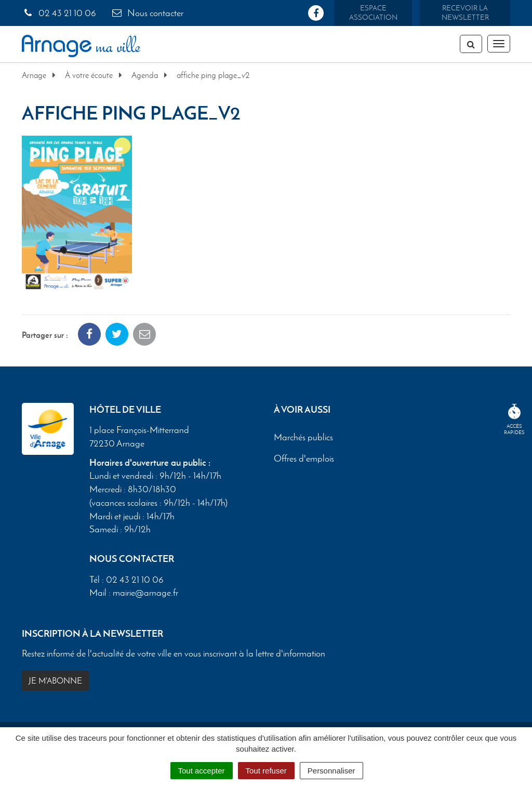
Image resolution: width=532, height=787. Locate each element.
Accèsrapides (514, 420)
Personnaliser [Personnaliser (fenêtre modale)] (331, 771)
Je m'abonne (55, 681)
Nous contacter (147, 13)
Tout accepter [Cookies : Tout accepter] (202, 771)
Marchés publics (303, 438)
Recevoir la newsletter (465, 13)
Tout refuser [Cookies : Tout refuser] (266, 771)
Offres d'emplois (304, 459)
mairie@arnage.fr (145, 593)
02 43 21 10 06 (59, 13)
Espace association (373, 13)
